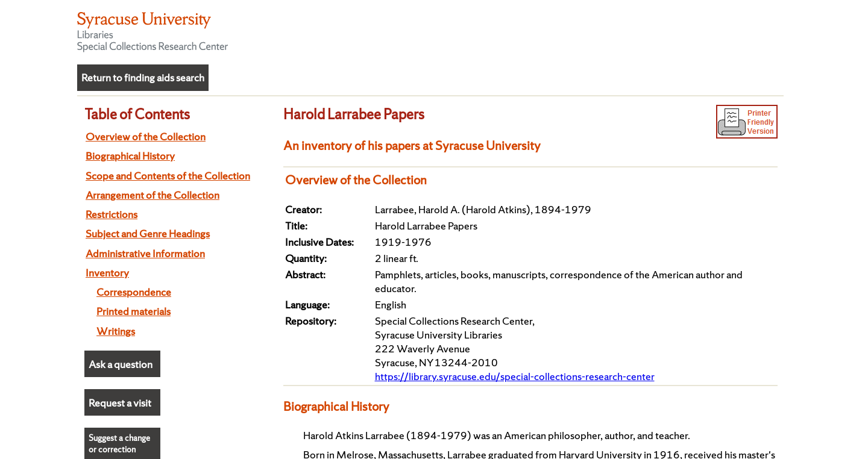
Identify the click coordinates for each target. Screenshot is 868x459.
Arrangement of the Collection (153, 195)
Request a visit (120, 403)
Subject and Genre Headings (148, 233)
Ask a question (121, 364)
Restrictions (112, 214)
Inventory (107, 273)
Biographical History (130, 156)
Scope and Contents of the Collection (168, 176)
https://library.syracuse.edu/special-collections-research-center (515, 376)
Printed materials (134, 311)
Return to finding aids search (143, 77)
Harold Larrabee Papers (354, 114)
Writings (116, 331)
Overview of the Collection (146, 136)
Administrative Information (145, 253)
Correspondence (134, 292)
